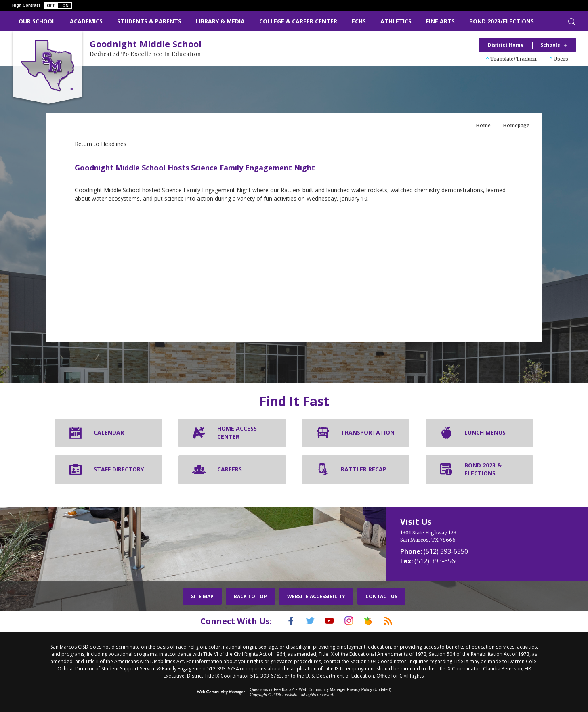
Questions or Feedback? (272, 689)
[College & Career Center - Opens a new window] (298, 22)
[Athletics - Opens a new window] (396, 22)
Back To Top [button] (250, 596)
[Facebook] (281, 621)
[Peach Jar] (374, 621)
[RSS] (398, 621)
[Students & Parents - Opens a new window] (149, 22)
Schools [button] (550, 45)
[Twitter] (304, 621)
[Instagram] (351, 621)
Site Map (202, 596)
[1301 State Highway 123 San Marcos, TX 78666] (463, 536)
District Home (506, 45)
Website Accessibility (316, 596)
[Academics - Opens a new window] (86, 22)
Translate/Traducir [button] (514, 59)
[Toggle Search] (571, 21)
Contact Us (381, 596)
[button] (58, 6)
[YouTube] (328, 621)
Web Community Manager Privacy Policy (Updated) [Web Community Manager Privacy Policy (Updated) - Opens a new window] (345, 689)
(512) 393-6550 (446, 551)
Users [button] (561, 59)
